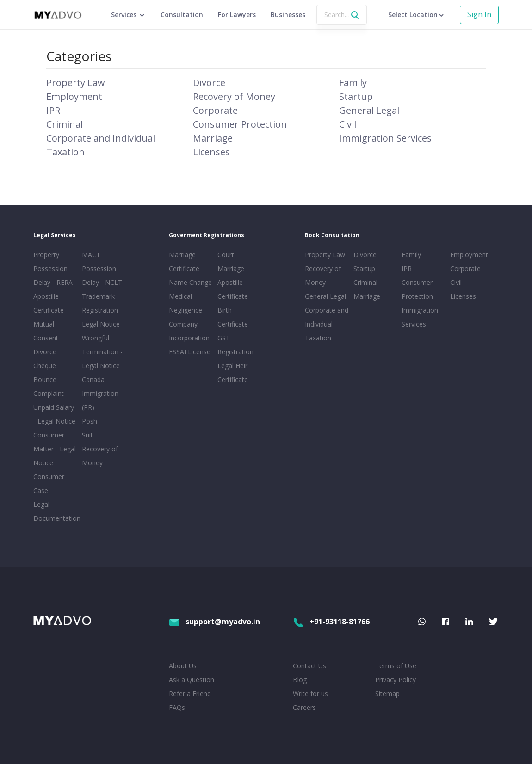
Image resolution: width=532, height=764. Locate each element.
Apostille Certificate (49, 303)
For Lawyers (237, 15)
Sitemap (387, 693)
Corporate (215, 110)
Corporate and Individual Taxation (327, 324)
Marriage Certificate (184, 262)
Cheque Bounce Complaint (49, 379)
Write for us (310, 693)
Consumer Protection (240, 124)
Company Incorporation (189, 331)
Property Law (76, 83)
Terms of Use (396, 666)
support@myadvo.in (214, 622)
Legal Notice (101, 324)
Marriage (213, 138)
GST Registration (235, 345)
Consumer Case (49, 484)
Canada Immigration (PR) (100, 393)
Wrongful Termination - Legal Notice (102, 352)
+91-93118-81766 (331, 622)
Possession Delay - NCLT (102, 275)
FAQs (177, 707)
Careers (304, 707)
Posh (90, 421)
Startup (356, 96)
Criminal (65, 124)
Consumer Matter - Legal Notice (55, 449)
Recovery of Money (234, 96)
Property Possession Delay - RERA (53, 268)
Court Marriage (231, 262)
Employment (74, 96)
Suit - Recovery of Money (100, 449)
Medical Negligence (186, 303)
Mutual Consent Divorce (46, 338)
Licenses (211, 152)
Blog (300, 680)
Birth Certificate (233, 317)
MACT (91, 255)
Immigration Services (385, 138)
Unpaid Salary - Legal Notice (54, 414)
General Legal (369, 110)
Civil (348, 124)
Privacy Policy (396, 680)
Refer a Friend (190, 693)
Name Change (190, 282)
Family (353, 83)
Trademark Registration (100, 303)
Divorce (209, 83)
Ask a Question (192, 680)
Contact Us (309, 666)
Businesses (288, 15)
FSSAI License (190, 352)
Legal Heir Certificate (233, 373)
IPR (53, 110)
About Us (183, 666)
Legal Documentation (56, 511)
